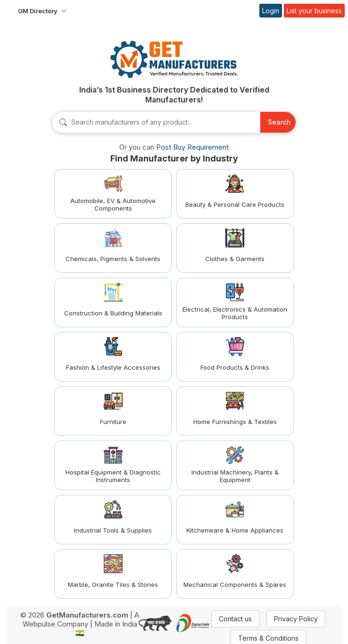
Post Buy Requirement (192, 147)
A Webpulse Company (81, 619)
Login (271, 11)
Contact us (235, 619)
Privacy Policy (296, 619)
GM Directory (38, 11)
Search (279, 122)
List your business (314, 11)
